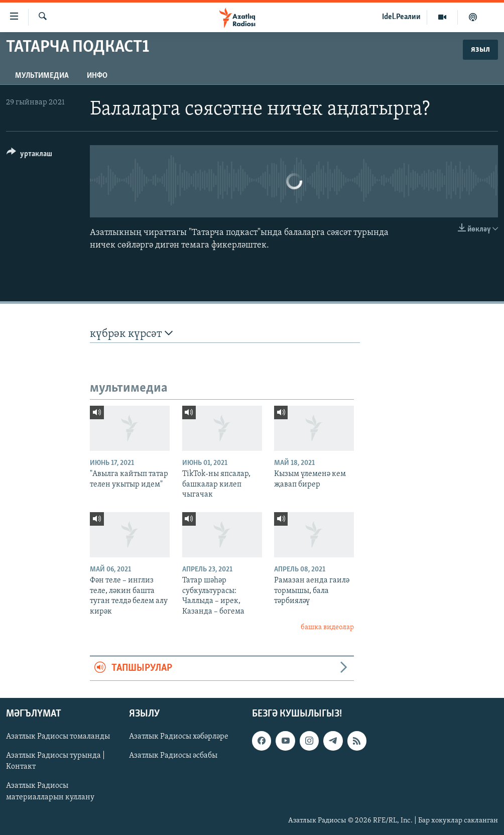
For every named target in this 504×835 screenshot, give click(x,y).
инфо (97, 76)
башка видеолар (327, 627)
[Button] (29, 155)
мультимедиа (42, 76)
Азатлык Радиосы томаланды (58, 737)
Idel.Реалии (401, 17)
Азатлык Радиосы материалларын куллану (50, 791)
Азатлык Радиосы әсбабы (173, 756)
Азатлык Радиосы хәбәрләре (179, 737)
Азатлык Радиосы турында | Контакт (55, 761)
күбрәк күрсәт (131, 334)
